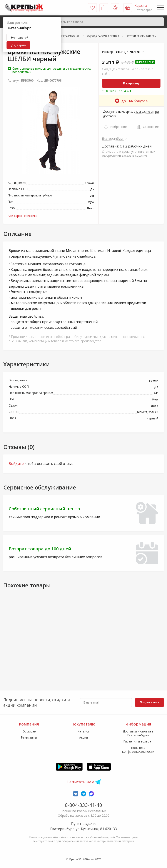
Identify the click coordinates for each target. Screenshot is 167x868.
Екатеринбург (113, 138)
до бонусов (131, 101)
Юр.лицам (29, 731)
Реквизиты (29, 737)
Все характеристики (23, 216)
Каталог (83, 731)
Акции (83, 737)
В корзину (131, 83)
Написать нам (80, 782)
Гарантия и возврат (138, 741)
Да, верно (18, 45)
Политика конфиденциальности (138, 750)
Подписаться (149, 702)
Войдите (16, 464)
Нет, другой (20, 37)
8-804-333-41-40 (84, 805)
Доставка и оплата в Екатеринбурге (138, 733)
